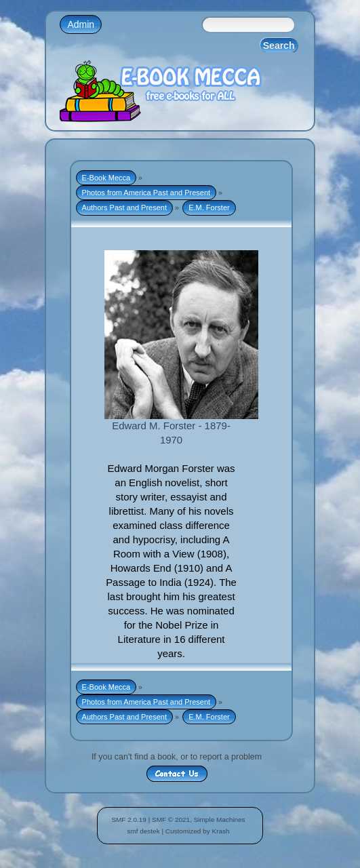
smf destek (143, 831)
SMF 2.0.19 (129, 820)
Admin (81, 24)
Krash (220, 831)
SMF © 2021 (171, 820)
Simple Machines (220, 820)
